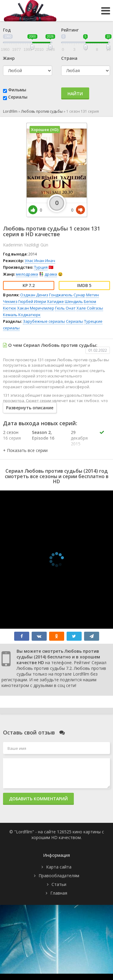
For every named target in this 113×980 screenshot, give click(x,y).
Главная (59, 893)
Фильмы (17, 90)
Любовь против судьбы (42, 111)
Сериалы (18, 97)
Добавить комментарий (38, 799)
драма (51, 274)
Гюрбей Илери (32, 301)
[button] (25, 450)
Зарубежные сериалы (44, 321)
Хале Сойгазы (90, 308)
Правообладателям (59, 876)
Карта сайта (59, 867)
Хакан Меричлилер (36, 308)
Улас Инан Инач (40, 261)
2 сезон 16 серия (12, 435)
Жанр (9, 58)
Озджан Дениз (34, 295)
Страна (69, 58)
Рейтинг (70, 30)
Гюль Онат (65, 308)
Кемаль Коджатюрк (22, 315)
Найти (75, 94)
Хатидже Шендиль (65, 301)
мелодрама (27, 274)
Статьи (59, 884)
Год (7, 30)
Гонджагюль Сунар (67, 295)
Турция (41, 267)
